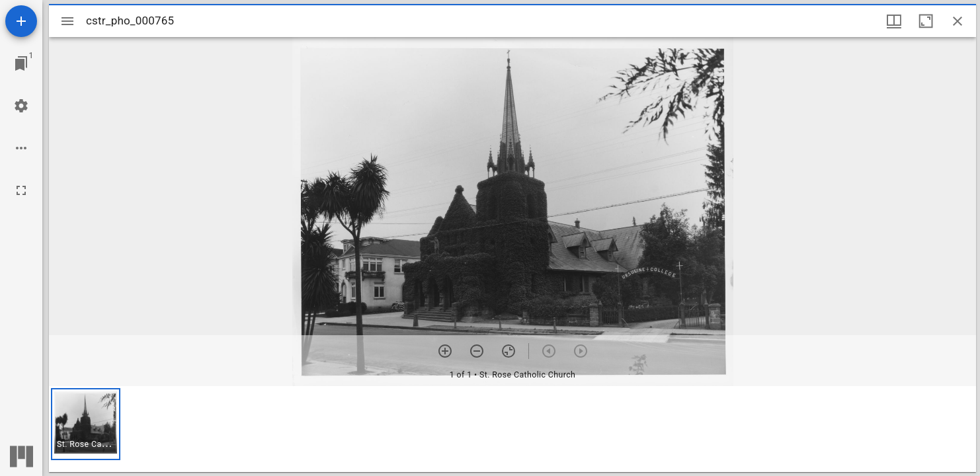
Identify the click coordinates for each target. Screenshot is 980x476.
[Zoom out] (477, 351)
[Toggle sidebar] (67, 21)
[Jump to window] (21, 63)
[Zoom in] (445, 351)
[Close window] (958, 21)
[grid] (512, 429)
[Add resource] (21, 21)
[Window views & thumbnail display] (894, 21)
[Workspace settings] (21, 106)
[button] (86, 424)
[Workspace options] (21, 148)
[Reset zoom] (509, 351)
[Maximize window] (926, 21)
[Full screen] (21, 190)
